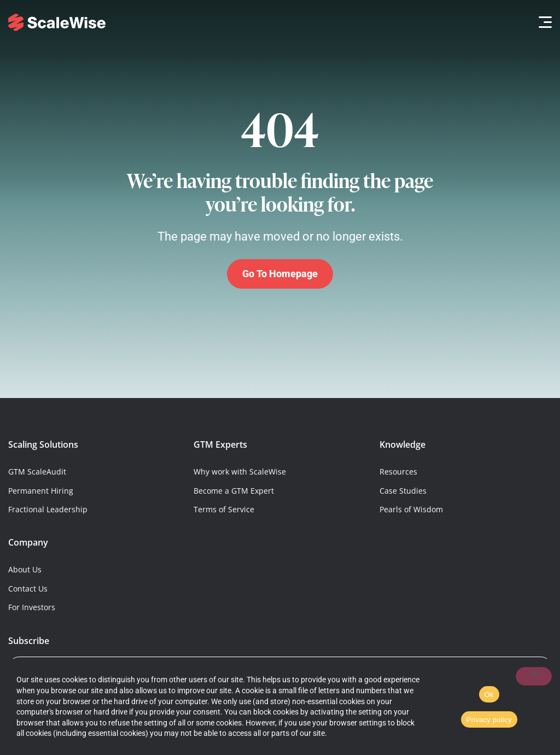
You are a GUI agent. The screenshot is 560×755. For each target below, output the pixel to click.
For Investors (32, 607)
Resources (398, 472)
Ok (489, 695)
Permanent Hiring (41, 491)
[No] (534, 676)
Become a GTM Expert (234, 491)
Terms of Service (224, 509)
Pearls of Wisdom (411, 509)
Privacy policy (489, 720)
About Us (25, 569)
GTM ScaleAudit (37, 472)
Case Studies (403, 491)
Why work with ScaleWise (240, 472)
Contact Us (28, 589)
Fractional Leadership (48, 509)
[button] (542, 22)
